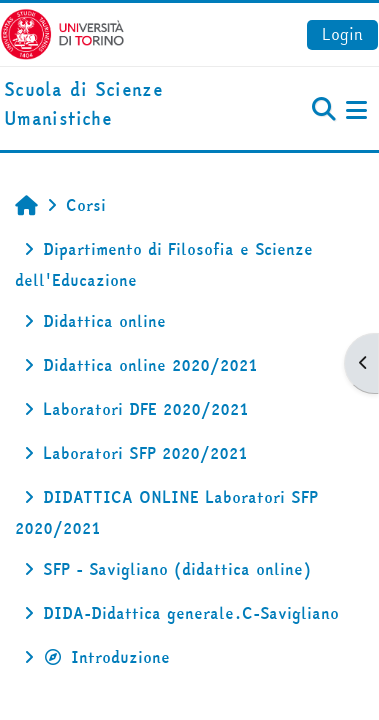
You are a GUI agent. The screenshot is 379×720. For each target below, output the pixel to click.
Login (342, 34)
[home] (126, 105)
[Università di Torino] (62, 32)
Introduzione (106, 657)
